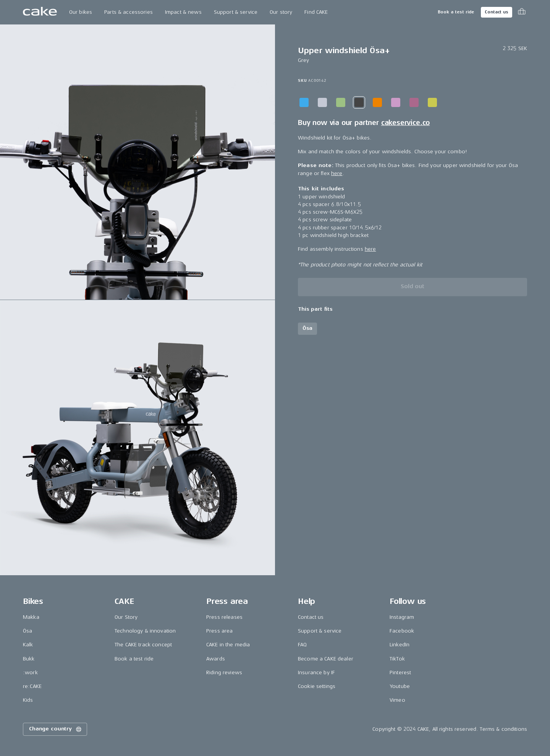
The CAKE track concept (143, 645)
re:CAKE (32, 686)
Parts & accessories (129, 12)
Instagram (402, 617)
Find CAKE (316, 12)
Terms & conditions (503, 729)
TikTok (397, 659)
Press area (219, 631)
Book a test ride (456, 12)
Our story (281, 12)
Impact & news (183, 12)
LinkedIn (400, 645)
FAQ (302, 645)
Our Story (126, 617)
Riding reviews (224, 672)
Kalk (28, 645)
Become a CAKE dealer (326, 659)
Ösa (27, 631)
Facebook (402, 631)
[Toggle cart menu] (522, 12)
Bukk (29, 659)
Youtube (400, 686)
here (337, 173)
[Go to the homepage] (40, 12)
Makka (31, 617)
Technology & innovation (145, 631)
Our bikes (81, 12)
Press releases (224, 617)
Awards (216, 659)
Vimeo (397, 700)
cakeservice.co (405, 123)
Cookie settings (317, 686)
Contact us (497, 12)
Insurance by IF (316, 672)
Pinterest (400, 672)
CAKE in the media (228, 645)
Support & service (236, 12)
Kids (28, 700)
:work (30, 672)
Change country (56, 729)
